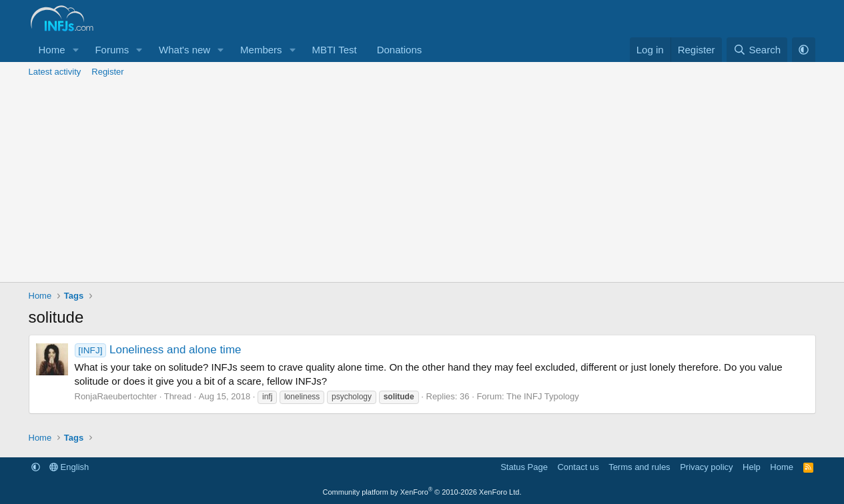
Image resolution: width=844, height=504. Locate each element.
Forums (112, 50)
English (69, 467)
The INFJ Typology (543, 396)
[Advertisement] (422, 182)
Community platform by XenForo (422, 492)
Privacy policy (706, 467)
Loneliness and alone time (158, 350)
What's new (184, 50)
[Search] (757, 50)
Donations (400, 50)
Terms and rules (639, 467)
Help (752, 467)
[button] (75, 50)
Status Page (524, 467)
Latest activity (55, 72)
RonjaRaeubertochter (116, 396)
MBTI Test (334, 50)
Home (52, 50)
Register (107, 72)
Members (261, 50)
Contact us (578, 467)
